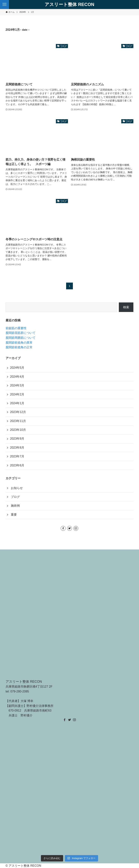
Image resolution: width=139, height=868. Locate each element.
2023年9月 (17, 439)
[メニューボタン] (4, 4)
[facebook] (63, 528)
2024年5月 (17, 368)
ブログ (15, 497)
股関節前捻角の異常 (19, 343)
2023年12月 (18, 412)
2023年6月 (17, 465)
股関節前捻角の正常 (19, 347)
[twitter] (69, 528)
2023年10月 (18, 430)
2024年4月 (17, 377)
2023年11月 (18, 421)
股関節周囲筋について (21, 338)
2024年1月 (17, 403)
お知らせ (17, 488)
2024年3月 (17, 385)
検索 (126, 307)
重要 (14, 515)
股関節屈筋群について (21, 333)
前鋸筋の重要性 (16, 328)
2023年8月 (17, 448)
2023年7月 (17, 456)
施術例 (15, 506)
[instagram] (76, 528)
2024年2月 (17, 394)
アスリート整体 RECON (69, 4)
